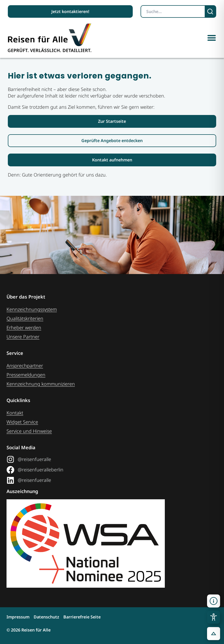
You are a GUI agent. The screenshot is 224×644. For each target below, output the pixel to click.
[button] (212, 38)
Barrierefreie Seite (82, 617)
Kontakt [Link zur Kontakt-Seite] (15, 413)
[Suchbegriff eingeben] (173, 11)
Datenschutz (46, 617)
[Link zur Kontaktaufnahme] (112, 160)
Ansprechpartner (25, 366)
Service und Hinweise (29, 431)
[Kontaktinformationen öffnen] (214, 601)
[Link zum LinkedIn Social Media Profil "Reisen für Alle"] (110, 480)
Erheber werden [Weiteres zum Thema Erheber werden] (24, 327)
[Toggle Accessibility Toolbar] (214, 617)
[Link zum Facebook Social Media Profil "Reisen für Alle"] (110, 470)
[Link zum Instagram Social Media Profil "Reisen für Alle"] (110, 459)
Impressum (18, 617)
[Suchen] (211, 11)
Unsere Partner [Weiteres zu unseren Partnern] (23, 337)
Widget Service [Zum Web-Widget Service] (22, 422)
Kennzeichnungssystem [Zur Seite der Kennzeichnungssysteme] (32, 309)
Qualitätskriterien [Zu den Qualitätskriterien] (25, 318)
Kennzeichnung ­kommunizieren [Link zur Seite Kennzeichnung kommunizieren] (41, 384)
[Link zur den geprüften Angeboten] (112, 141)
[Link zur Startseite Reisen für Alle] (112, 121)
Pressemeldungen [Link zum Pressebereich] (26, 375)
